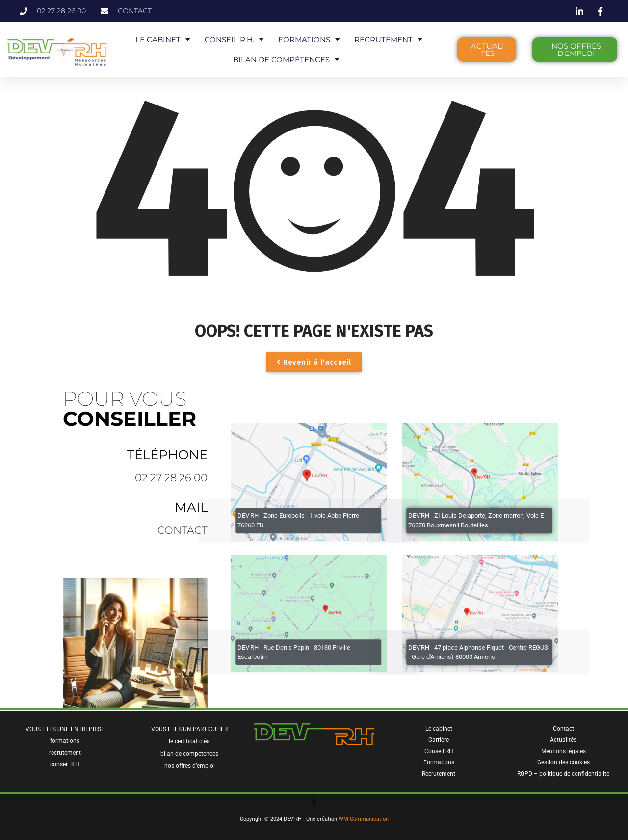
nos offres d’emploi (190, 766)
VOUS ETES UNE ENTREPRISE (65, 729)
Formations (439, 762)
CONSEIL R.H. (234, 39)
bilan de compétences (189, 754)
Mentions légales (563, 751)
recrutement (65, 753)
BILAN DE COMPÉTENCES (286, 60)
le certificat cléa (189, 741)
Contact (563, 729)
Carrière (439, 740)
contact (183, 536)
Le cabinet (439, 729)
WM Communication (364, 819)
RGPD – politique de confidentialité (563, 774)
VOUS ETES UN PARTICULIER (189, 729)
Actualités (563, 740)
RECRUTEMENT (388, 39)
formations (65, 741)
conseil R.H (65, 764)
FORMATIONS (309, 39)
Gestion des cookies (563, 762)
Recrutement (439, 774)
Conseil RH (439, 751)
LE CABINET (163, 39)
